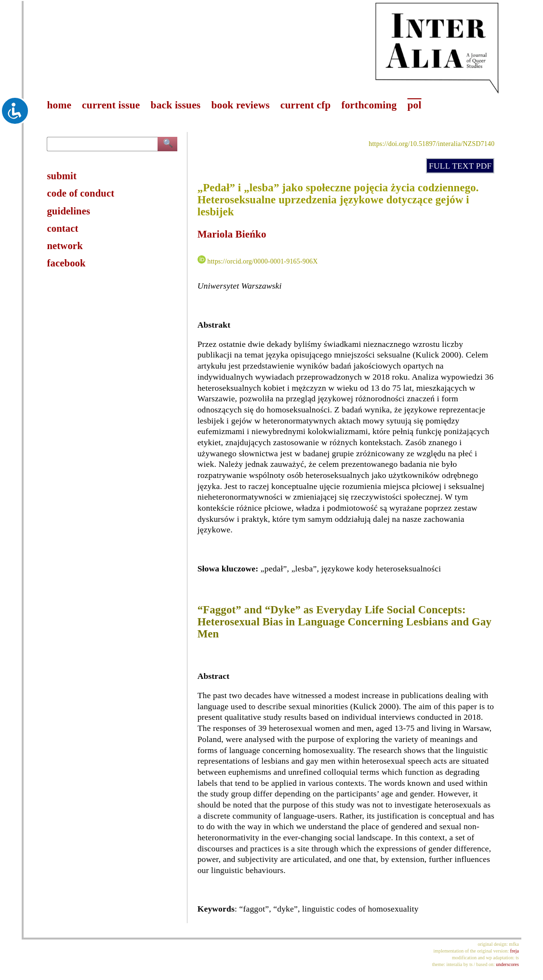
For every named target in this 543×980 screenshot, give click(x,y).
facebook (66, 263)
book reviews (240, 105)
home (59, 105)
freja (515, 951)
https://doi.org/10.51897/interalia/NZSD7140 (431, 144)
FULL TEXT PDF (460, 166)
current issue (111, 105)
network (65, 246)
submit (62, 176)
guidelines (68, 211)
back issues (176, 105)
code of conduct (80, 193)
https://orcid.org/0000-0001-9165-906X (262, 261)
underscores (507, 964)
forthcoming (369, 105)
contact (62, 228)
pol (414, 105)
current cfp (306, 105)
